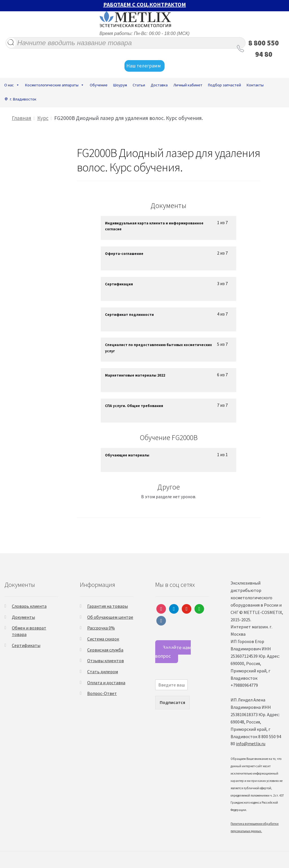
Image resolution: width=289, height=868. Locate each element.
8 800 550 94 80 (264, 49)
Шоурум (120, 85)
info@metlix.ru (251, 744)
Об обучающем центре (110, 617)
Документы (23, 617)
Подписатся (172, 702)
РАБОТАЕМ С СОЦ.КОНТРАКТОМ (145, 4)
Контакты (255, 85)
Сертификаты (26, 645)
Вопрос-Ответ (102, 693)
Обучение (99, 85)
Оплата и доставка (106, 683)
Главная (22, 118)
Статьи (139, 85)
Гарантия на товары (108, 606)
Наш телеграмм (144, 66)
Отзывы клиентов (106, 661)
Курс (43, 118)
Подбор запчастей (225, 85)
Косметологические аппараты (55, 85)
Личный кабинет (188, 85)
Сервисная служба (105, 650)
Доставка (159, 85)
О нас (12, 85)
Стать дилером (103, 672)
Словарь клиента (29, 606)
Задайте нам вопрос (173, 651)
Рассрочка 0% (101, 628)
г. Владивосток (23, 99)
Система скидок (103, 639)
